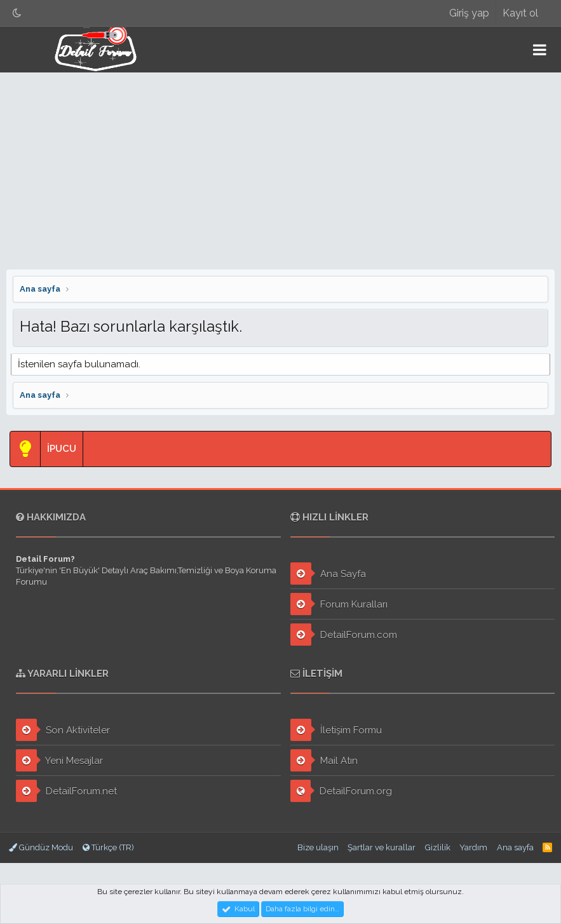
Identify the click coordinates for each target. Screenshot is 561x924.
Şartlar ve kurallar (382, 847)
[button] (540, 50)
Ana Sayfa (328, 574)
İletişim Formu (336, 730)
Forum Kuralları (339, 604)
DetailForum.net (66, 791)
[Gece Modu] (17, 13)
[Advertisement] (280, 168)
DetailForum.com (344, 635)
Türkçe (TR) (108, 847)
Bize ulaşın (318, 847)
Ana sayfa (515, 847)
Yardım (473, 847)
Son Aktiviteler (63, 730)
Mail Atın (324, 760)
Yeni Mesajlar (59, 760)
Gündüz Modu (41, 847)
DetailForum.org (341, 791)
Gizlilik (438, 847)
